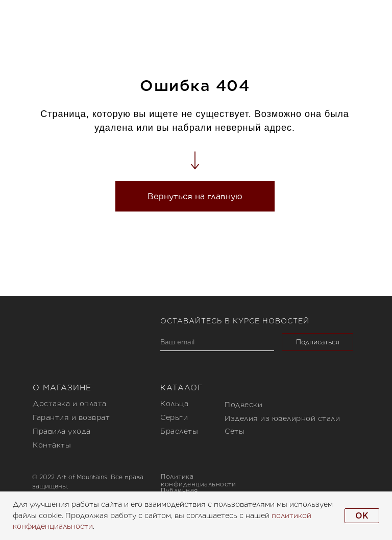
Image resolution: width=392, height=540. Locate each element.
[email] (217, 342)
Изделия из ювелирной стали (282, 418)
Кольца (174, 404)
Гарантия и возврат (71, 417)
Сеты (235, 431)
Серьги (174, 417)
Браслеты (179, 431)
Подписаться (318, 342)
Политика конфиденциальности (198, 480)
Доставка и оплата (70, 404)
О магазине (62, 388)
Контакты (52, 445)
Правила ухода (62, 431)
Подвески (243, 405)
